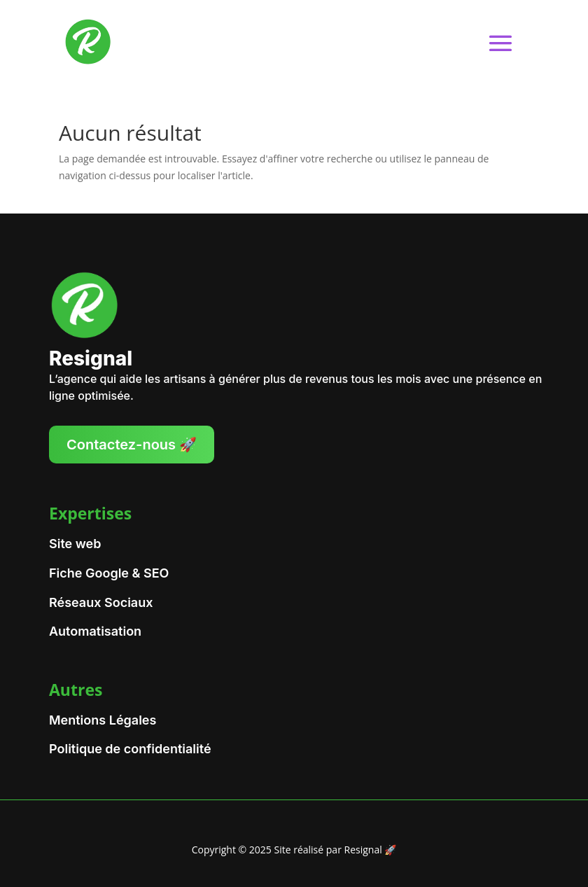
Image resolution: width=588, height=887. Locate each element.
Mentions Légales (103, 720)
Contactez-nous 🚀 (132, 445)
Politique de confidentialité (130, 749)
